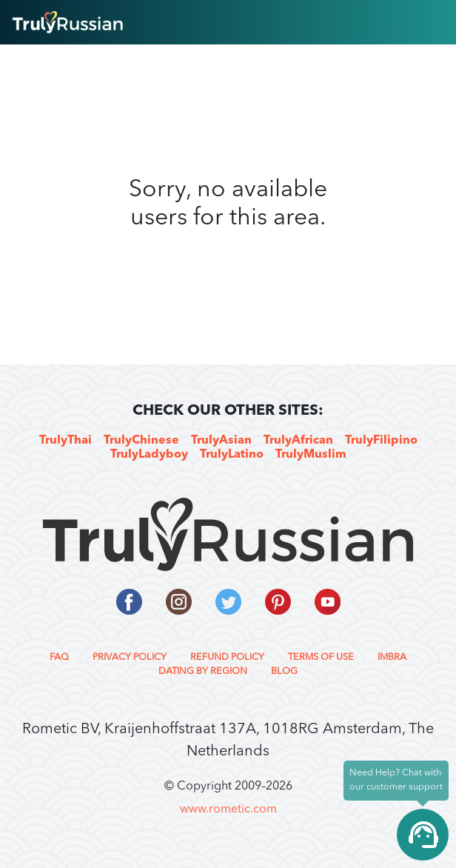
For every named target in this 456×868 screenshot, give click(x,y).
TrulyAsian (221, 441)
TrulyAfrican (298, 441)
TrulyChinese (141, 441)
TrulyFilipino (381, 441)
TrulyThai (66, 441)
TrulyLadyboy (149, 455)
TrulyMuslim (311, 455)
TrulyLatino (232, 455)
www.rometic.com (228, 809)
